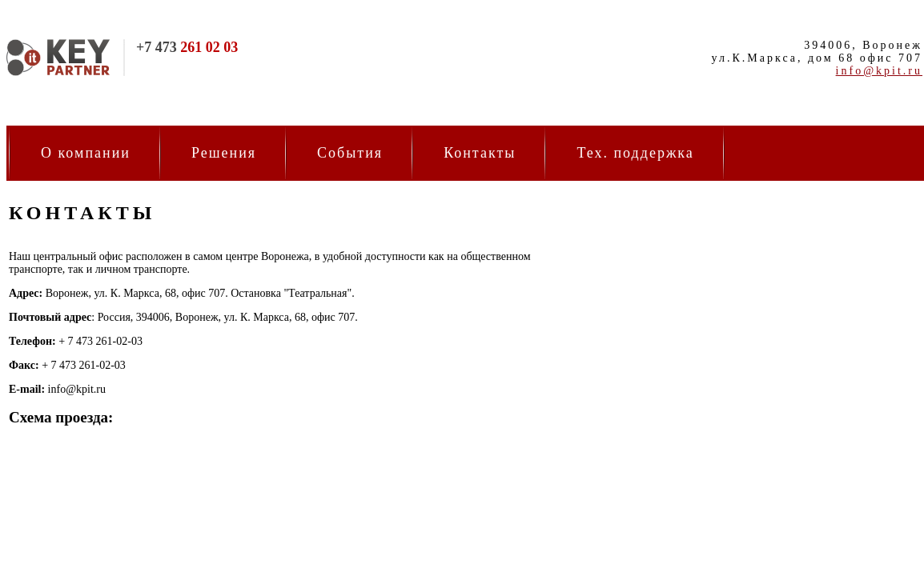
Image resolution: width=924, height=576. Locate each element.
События (350, 153)
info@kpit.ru (879, 71)
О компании (86, 153)
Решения (224, 153)
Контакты (480, 153)
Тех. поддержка (635, 153)
